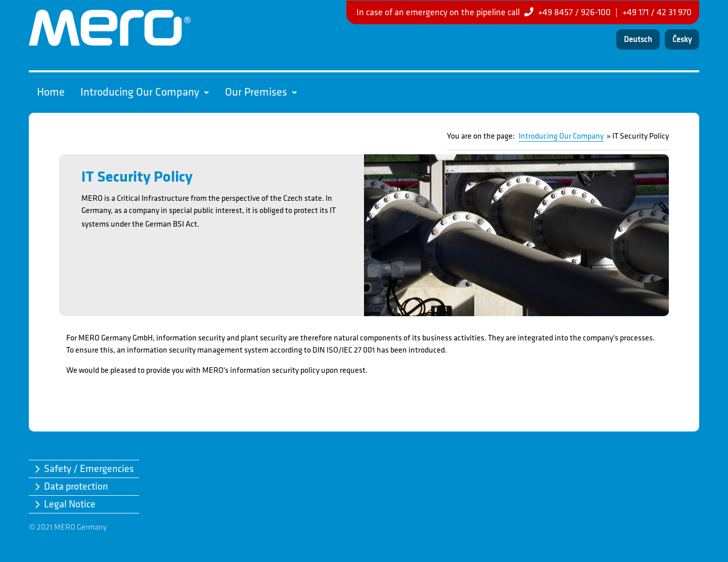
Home (51, 92)
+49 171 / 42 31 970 (657, 12)
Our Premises (261, 92)
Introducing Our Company (145, 92)
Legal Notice (70, 504)
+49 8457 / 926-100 (574, 12)
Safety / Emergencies (89, 469)
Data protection (76, 487)
